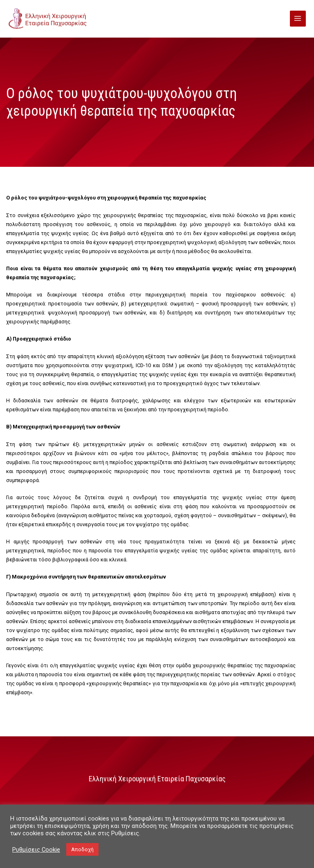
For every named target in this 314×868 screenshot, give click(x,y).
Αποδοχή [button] (82, 849)
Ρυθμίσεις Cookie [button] (36, 850)
